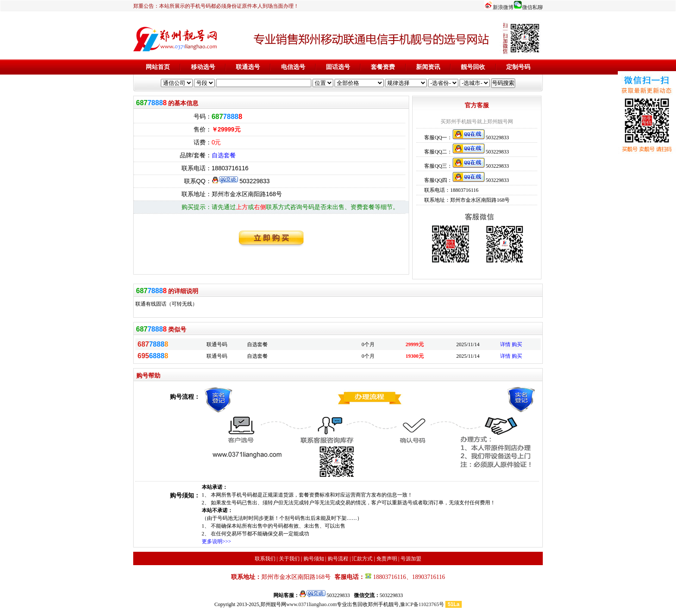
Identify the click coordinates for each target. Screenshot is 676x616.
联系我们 (265, 559)
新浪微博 (503, 7)
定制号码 (518, 67)
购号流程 (338, 559)
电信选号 (293, 67)
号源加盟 (411, 559)
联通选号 (248, 67)
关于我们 (289, 559)
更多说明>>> (216, 541)
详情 (505, 344)
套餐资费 (383, 67)
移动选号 (203, 67)
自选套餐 (224, 155)
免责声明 (387, 559)
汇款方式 (362, 559)
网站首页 (158, 67)
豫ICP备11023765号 (422, 604)
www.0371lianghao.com (311, 604)
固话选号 (338, 67)
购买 (517, 344)
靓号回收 (473, 67)
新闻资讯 (428, 67)
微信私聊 (532, 7)
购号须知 (314, 559)
